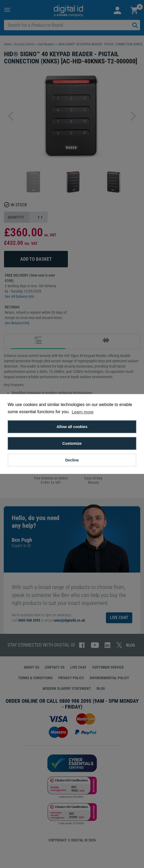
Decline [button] (72, 460)
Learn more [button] (83, 412)
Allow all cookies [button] (72, 427)
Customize (72, 443)
